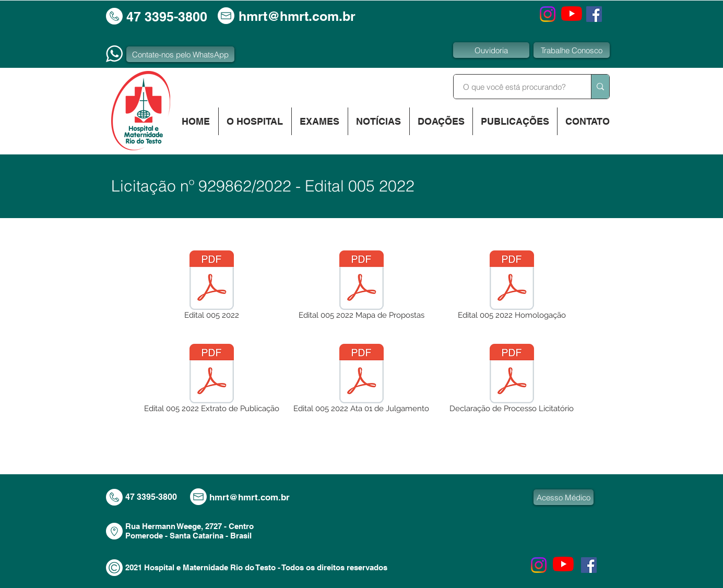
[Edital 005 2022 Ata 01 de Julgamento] (361, 380)
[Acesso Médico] (564, 497)
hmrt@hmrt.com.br (297, 16)
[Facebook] (594, 14)
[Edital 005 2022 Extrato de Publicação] (212, 380)
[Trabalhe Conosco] (572, 50)
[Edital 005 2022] (212, 287)
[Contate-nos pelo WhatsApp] (180, 54)
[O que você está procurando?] (514, 87)
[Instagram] (548, 14)
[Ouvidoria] (491, 50)
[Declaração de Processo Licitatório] (512, 380)
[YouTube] (572, 14)
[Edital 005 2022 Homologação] (512, 287)
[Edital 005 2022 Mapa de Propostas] (361, 287)
